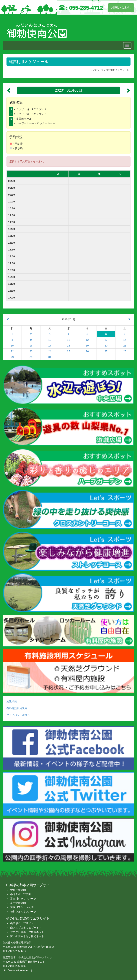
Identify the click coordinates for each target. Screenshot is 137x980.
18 (68, 346)
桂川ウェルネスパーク (23, 912)
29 (12, 357)
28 (125, 351)
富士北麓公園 (18, 903)
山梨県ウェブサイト (22, 923)
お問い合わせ (121, 7)
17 (50, 346)
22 (12, 351)
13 (106, 340)
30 (31, 357)
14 (125, 340)
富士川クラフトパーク (23, 899)
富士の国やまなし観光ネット (27, 936)
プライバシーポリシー (19, 715)
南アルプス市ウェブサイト (26, 928)
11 (68, 340)
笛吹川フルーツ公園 (22, 907)
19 (87, 346)
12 (87, 340)
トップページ (97, 70)
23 (31, 351)
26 (87, 351)
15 (12, 346)
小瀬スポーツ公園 (21, 894)
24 (50, 351)
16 (31, 346)
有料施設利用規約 (17, 708)
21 (125, 346)
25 (68, 351)
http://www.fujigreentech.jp (18, 970)
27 (106, 351)
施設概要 (12, 701)
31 (50, 357)
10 (50, 340)
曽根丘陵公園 (18, 890)
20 (106, 346)
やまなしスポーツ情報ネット (27, 932)
